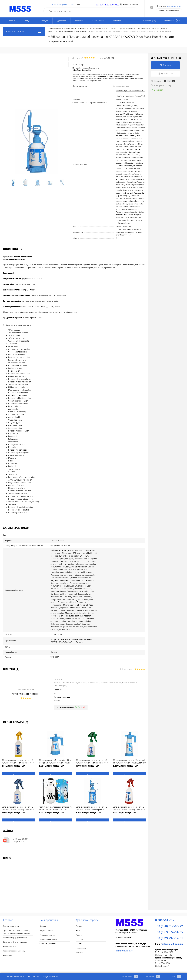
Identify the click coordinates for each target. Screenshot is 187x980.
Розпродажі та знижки (48, 928)
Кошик (172, 976)
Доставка (62, 21)
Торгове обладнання (11, 919)
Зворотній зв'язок (14, 976)
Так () (78, 700)
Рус (73, 5)
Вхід (54, 5)
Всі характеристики (121, 86)
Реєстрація (62, 5)
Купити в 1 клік (166, 74)
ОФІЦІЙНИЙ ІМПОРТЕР (125, 103)
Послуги (44, 21)
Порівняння (127, 976)
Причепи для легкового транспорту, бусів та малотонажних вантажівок (17, 925)
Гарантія (79, 21)
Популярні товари (46, 923)
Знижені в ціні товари (48, 937)
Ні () (83, 700)
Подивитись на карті (124, 944)
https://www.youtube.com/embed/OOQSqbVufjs (134, 91)
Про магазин (98, 21)
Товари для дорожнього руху (14, 944)
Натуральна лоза (10, 939)
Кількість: (158, 81)
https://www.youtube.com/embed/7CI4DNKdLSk (134, 96)
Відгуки (28, 21)
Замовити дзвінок (131, 5)
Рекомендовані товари (48, 932)
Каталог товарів (24, 31)
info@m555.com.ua (50, 976)
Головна (11, 21)
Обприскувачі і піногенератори (15, 935)
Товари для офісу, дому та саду (15, 931)
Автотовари (8, 948)
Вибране (151, 976)
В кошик (165, 65)
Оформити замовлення (169, 11)
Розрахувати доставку (161, 85)
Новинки (43, 919)
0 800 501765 (33, 976)
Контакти (117, 21)
